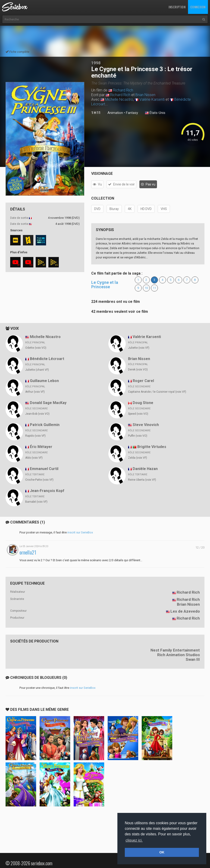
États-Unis (155, 113)
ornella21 (28, 552)
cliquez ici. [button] (134, 840)
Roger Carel (143, 381)
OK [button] (162, 852)
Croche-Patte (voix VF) (39, 480)
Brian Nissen (145, 95)
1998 (96, 63)
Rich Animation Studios (179, 655)
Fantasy (132, 113)
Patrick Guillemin (45, 425)
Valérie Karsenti (152, 99)
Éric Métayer (41, 447)
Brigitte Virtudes (152, 447)
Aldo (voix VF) (34, 458)
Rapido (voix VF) (35, 436)
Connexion (198, 7)
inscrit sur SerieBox (80, 532)
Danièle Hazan (145, 469)
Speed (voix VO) (138, 414)
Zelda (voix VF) (138, 458)
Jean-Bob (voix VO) (37, 414)
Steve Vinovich (146, 425)
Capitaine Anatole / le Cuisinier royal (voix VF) (157, 392)
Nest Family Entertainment (175, 650)
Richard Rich (123, 90)
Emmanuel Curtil (44, 469)
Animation (115, 113)
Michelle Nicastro (119, 99)
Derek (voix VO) (138, 370)
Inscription (177, 7)
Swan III (193, 659)
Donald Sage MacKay (48, 403)
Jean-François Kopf (47, 491)
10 (146, 288)
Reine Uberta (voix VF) (142, 480)
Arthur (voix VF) (35, 392)
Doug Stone (143, 403)
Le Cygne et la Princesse (105, 285)
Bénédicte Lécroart (47, 359)
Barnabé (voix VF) (36, 502)
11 (154, 288)
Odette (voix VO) (36, 348)
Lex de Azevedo (185, 611)
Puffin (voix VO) (138, 436)
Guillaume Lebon (44, 381)
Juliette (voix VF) (139, 348)
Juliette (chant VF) (37, 370)
